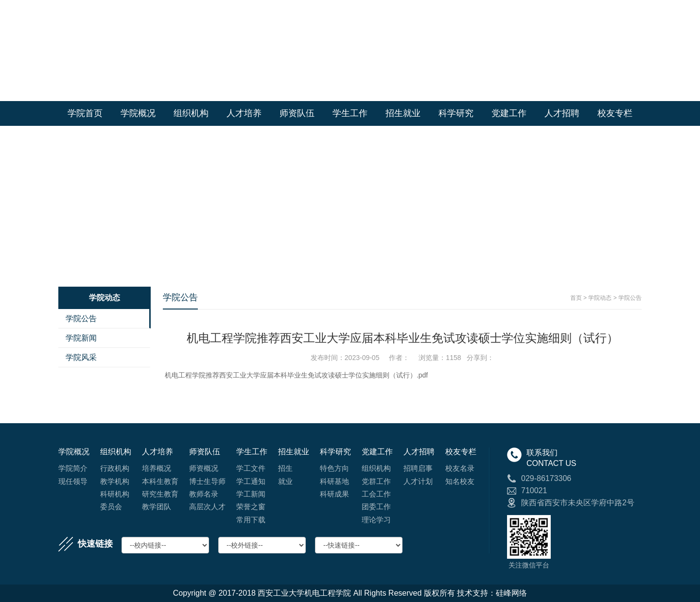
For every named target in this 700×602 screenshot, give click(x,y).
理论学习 (376, 520)
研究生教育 (160, 494)
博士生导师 (207, 481)
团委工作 (376, 507)
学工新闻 (251, 494)
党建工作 (509, 113)
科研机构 (115, 494)
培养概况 (157, 468)
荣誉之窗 (251, 507)
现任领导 (73, 481)
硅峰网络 (511, 593)
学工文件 (251, 468)
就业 (285, 481)
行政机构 (115, 468)
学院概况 (138, 113)
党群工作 (376, 481)
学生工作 (350, 113)
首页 (576, 298)
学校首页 (560, 10)
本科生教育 (160, 481)
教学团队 (157, 507)
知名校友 (460, 481)
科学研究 (456, 113)
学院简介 (73, 468)
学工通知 (251, 481)
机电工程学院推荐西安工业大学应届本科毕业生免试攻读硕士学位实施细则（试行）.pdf (296, 375)
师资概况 (204, 468)
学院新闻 (81, 338)
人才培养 (244, 113)
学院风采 (81, 357)
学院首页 (596, 10)
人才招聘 (562, 113)
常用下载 (251, 520)
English (629, 10)
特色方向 (334, 468)
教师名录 (204, 494)
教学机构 (115, 481)
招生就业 (403, 113)
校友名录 (460, 468)
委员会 (111, 507)
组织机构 (191, 113)
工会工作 (376, 494)
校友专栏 (615, 113)
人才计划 (418, 481)
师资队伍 (297, 113)
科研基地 (334, 481)
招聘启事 (418, 468)
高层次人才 (207, 507)
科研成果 (334, 494)
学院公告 (81, 318)
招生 (285, 468)
